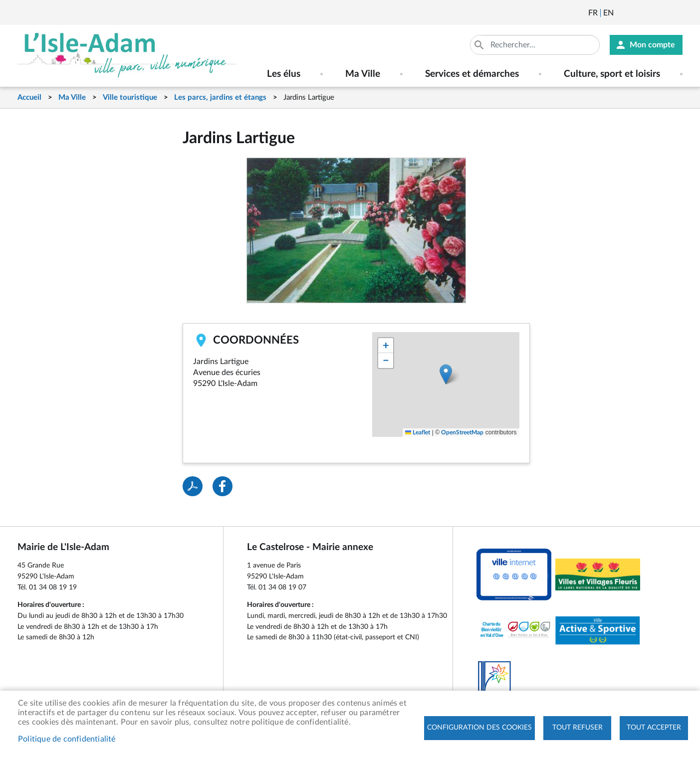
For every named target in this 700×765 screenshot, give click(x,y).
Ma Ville (72, 97)
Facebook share (223, 486)
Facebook (649, 13)
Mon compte (652, 45)
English (608, 13)
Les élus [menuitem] (284, 74)
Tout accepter (654, 728)
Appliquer (480, 45)
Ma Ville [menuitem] (363, 74)
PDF (193, 486)
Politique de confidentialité (67, 739)
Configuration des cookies (479, 728)
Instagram (676, 13)
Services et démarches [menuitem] (472, 74)
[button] (446, 374)
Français (593, 13)
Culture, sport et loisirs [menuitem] (612, 74)
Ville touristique (130, 97)
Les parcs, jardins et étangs (220, 97)
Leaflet (418, 432)
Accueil (29, 97)
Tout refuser (578, 728)
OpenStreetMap (462, 432)
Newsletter (622, 13)
